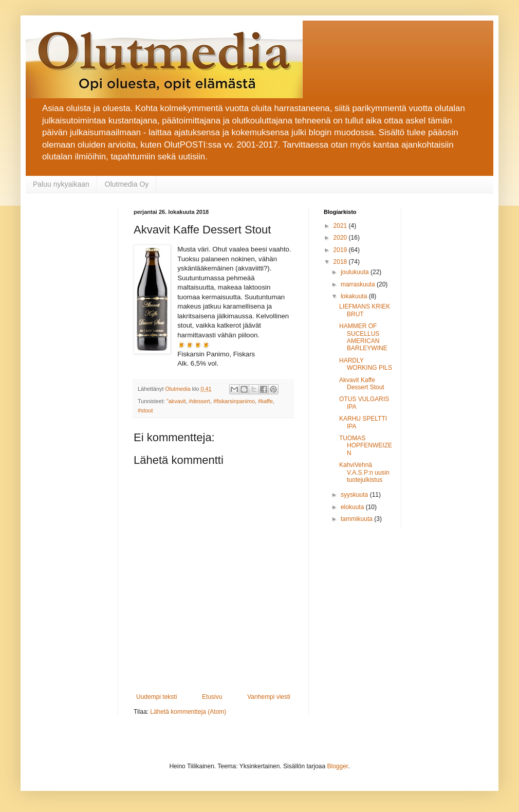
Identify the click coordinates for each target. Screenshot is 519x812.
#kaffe (265, 401)
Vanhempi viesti (269, 697)
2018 (341, 262)
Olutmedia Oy (127, 184)
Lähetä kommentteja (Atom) (188, 712)
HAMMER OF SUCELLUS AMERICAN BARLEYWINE (363, 337)
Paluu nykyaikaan (61, 184)
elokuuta (353, 507)
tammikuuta (357, 519)
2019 (341, 250)
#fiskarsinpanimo (234, 401)
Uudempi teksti (156, 697)
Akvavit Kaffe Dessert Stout (362, 384)
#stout (145, 410)
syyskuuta (355, 495)
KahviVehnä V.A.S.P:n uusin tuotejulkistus (364, 472)
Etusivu (212, 697)
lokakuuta (355, 296)
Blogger (338, 766)
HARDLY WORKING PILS (366, 364)
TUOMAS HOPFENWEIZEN (366, 446)
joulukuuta (356, 272)
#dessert (199, 401)
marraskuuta (359, 284)
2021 (341, 226)
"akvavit (176, 401)
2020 (341, 238)
